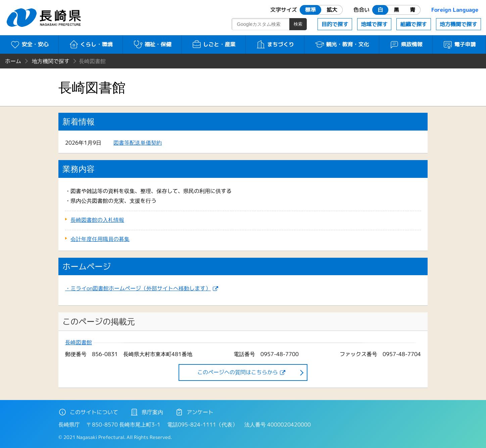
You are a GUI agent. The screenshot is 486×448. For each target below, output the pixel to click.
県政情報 (406, 44)
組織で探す (414, 24)
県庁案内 (147, 412)
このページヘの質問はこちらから (238, 372)
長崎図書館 (79, 342)
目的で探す (335, 24)
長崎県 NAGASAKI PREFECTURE (45, 18)
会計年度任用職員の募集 (100, 239)
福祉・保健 (152, 44)
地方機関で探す (458, 24)
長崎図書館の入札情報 (97, 220)
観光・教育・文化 (342, 44)
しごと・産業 (214, 44)
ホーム (13, 61)
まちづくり (275, 44)
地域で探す (374, 24)
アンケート (194, 412)
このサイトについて (88, 412)
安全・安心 (29, 44)
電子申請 (459, 44)
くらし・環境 (91, 44)
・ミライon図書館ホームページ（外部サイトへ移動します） (138, 288)
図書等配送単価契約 (138, 143)
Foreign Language (455, 10)
